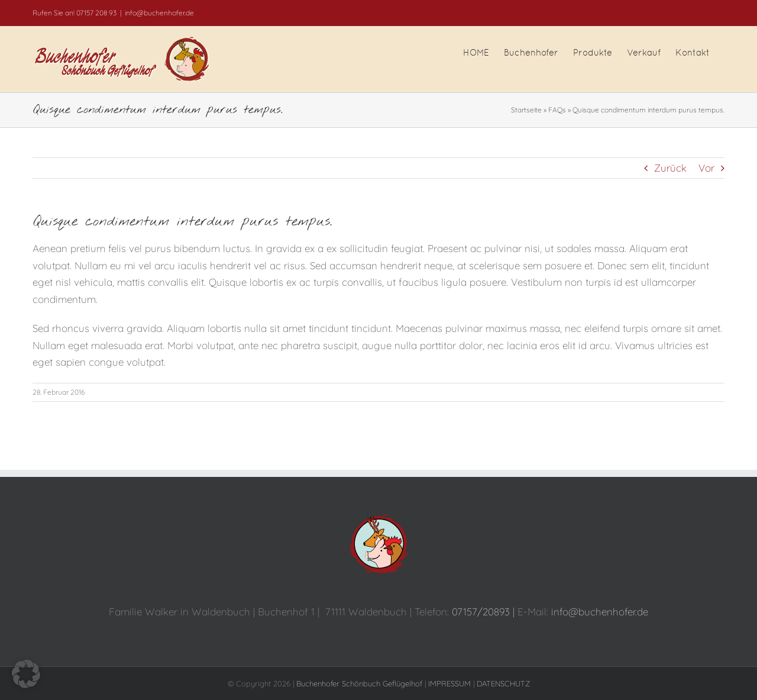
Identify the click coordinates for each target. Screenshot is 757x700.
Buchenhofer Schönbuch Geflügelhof (359, 683)
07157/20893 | (485, 612)
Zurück (670, 168)
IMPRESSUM (449, 683)
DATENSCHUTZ (503, 683)
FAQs (557, 110)
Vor (706, 168)
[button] (26, 674)
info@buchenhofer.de (159, 13)
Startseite (526, 110)
